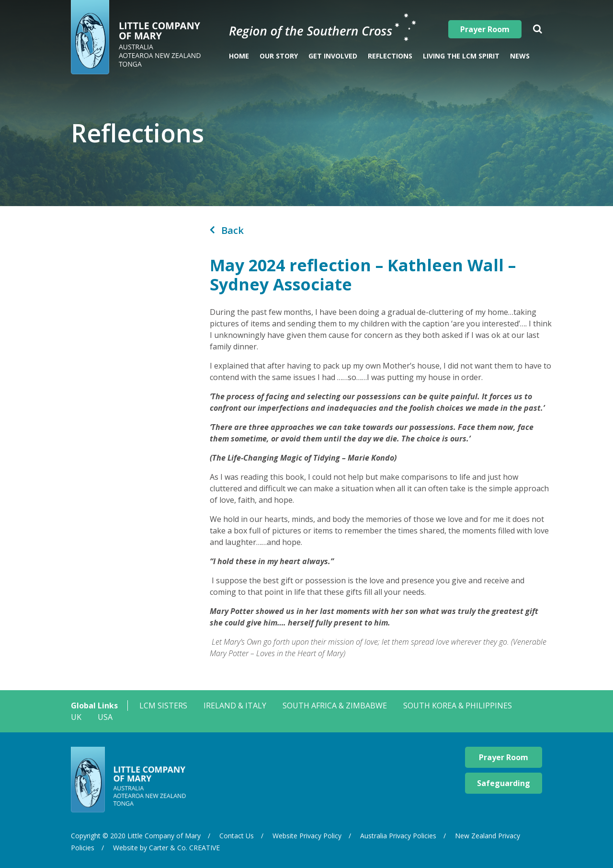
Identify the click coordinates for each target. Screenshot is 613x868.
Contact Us (237, 836)
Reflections (390, 56)
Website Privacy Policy (307, 836)
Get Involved (333, 56)
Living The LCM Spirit (461, 56)
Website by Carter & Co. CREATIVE (166, 848)
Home (239, 56)
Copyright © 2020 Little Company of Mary (136, 836)
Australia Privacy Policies (398, 836)
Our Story (279, 56)
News (520, 56)
